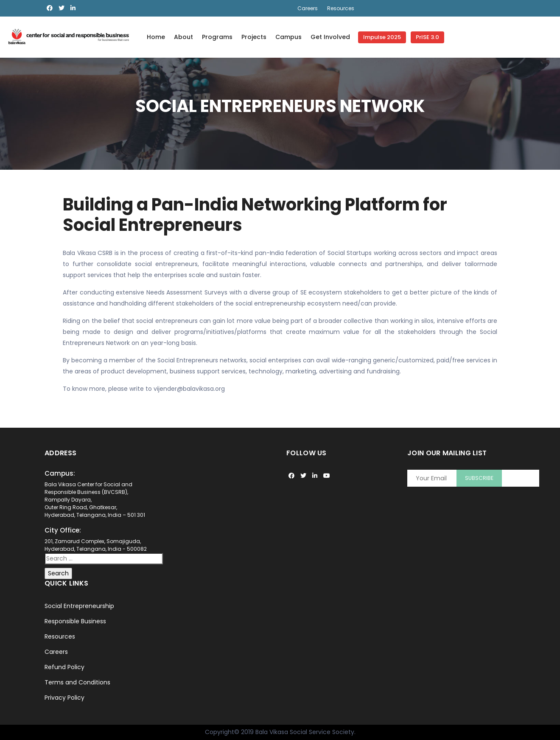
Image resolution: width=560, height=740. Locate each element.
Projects (254, 37)
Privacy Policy (64, 698)
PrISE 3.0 (427, 37)
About (183, 37)
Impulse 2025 (382, 37)
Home (156, 37)
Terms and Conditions (77, 682)
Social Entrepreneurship (79, 606)
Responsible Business (75, 621)
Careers (308, 8)
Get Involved (330, 37)
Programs (217, 37)
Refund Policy (64, 667)
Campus (288, 37)
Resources (341, 8)
